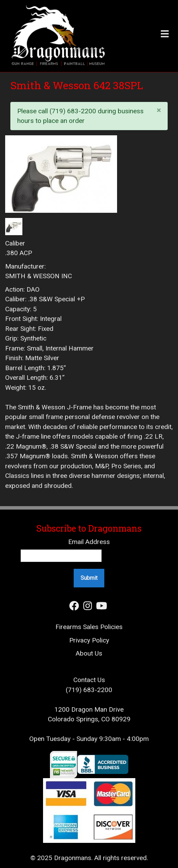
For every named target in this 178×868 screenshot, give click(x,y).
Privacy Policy (89, 640)
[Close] (159, 110)
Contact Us (89, 680)
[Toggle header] (147, 36)
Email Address (89, 542)
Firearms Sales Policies (89, 627)
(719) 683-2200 (89, 690)
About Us (89, 653)
